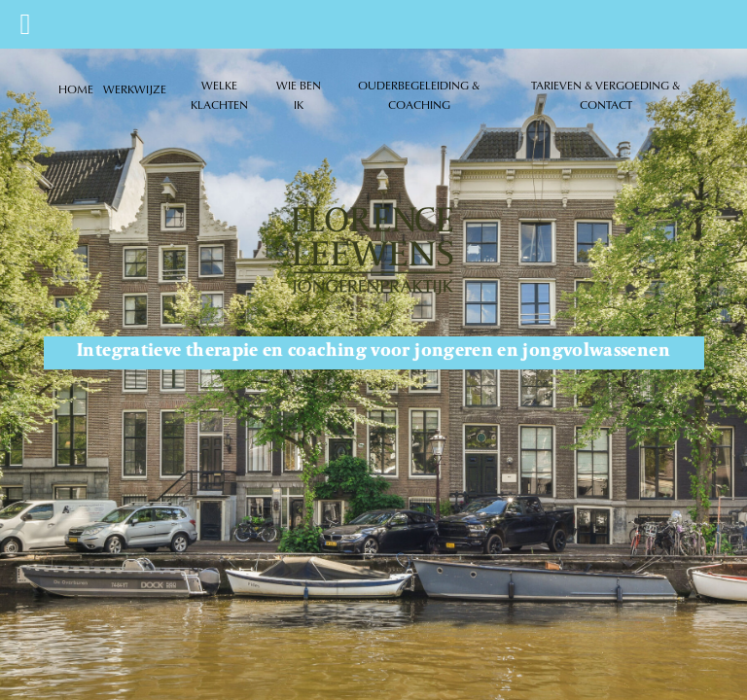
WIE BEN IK (299, 95)
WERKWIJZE (135, 89)
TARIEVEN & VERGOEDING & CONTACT (605, 95)
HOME (76, 89)
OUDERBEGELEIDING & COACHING (419, 95)
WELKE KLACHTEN (219, 95)
